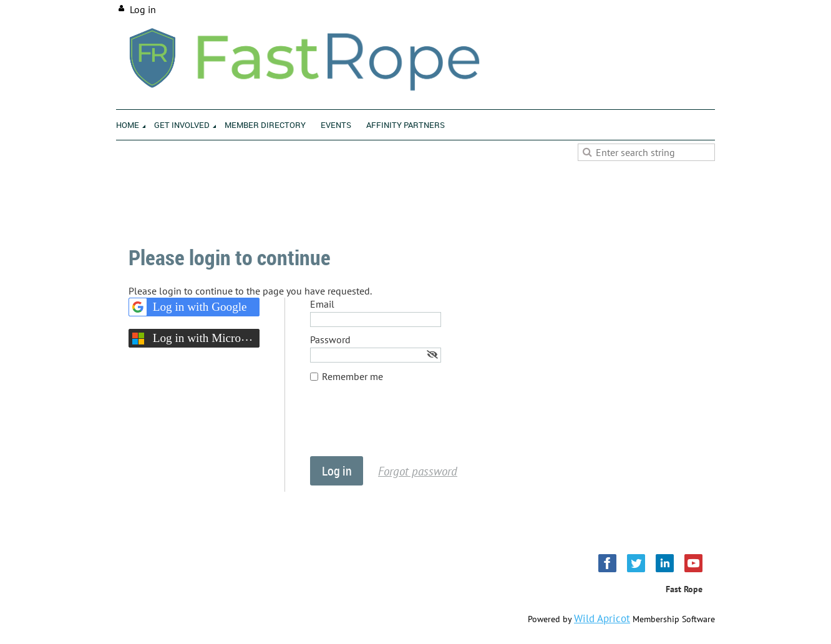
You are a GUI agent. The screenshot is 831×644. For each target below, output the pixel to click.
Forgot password (418, 471)
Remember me (352, 376)
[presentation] (405, 426)
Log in (143, 9)
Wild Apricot (602, 618)
